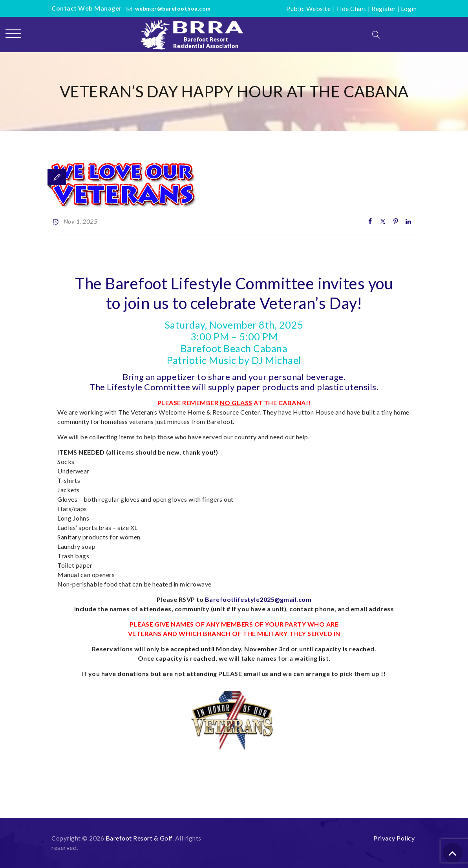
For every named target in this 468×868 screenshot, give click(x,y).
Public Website (308, 8)
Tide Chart (351, 8)
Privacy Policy (394, 838)
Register (384, 8)
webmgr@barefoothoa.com (173, 8)
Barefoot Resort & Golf (139, 838)
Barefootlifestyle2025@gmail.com (258, 599)
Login (409, 8)
